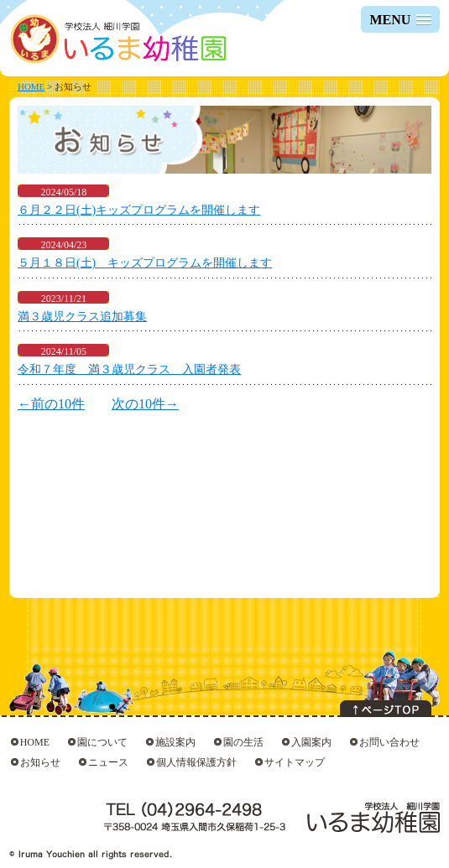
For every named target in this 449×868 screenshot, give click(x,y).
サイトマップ (295, 762)
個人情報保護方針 (196, 762)
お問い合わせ (389, 742)
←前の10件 (51, 404)
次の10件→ (145, 404)
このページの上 (386, 709)
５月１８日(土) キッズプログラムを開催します (145, 263)
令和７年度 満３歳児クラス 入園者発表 (129, 369)
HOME (31, 86)
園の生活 (243, 742)
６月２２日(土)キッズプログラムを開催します (139, 210)
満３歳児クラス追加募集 (82, 317)
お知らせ (40, 762)
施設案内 (175, 742)
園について (102, 742)
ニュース (108, 762)
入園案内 (311, 742)
